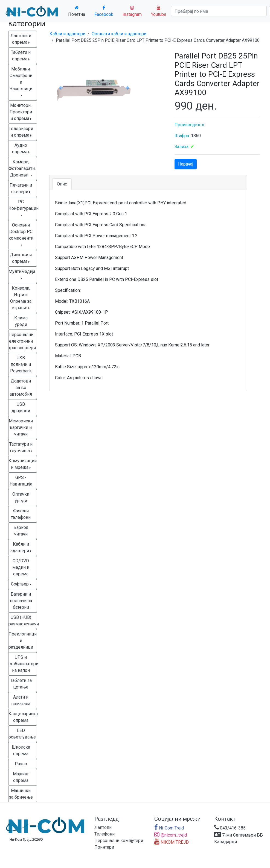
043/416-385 (230, 828)
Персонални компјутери (119, 841)
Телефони (104, 834)
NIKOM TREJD (172, 842)
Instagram (132, 11)
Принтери (104, 847)
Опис (62, 184)
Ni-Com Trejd (169, 828)
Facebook (104, 11)
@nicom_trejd (171, 835)
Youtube (159, 11)
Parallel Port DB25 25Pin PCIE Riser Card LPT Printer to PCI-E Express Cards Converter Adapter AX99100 (158, 40)
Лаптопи (103, 827)
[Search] (219, 11)
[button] (61, 88)
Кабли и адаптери (67, 34)
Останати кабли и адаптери (119, 34)
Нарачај (186, 164)
